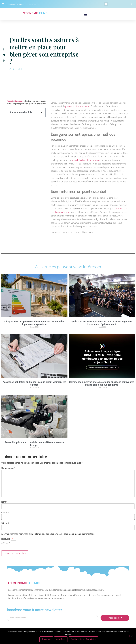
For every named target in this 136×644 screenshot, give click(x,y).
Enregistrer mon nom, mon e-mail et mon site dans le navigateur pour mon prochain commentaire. (49, 534)
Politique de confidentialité (83, 639)
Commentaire (8, 468)
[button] (106, 4)
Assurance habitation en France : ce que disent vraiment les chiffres (34, 383)
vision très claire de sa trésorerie (86, 160)
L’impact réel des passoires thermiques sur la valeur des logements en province (34, 323)
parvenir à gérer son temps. (77, 106)
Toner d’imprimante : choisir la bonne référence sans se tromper (34, 444)
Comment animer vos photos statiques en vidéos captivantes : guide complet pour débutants (102, 383)
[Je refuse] (132, 636)
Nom (4, 502)
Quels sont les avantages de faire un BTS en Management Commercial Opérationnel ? (102, 323)
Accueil (10, 101)
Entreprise (19, 101)
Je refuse (61, 639)
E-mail (5, 513)
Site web (5, 523)
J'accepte (46, 639)
